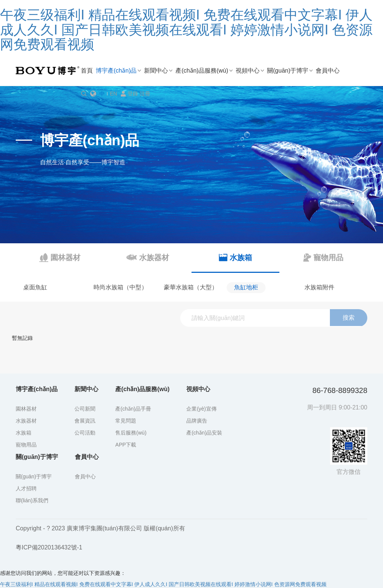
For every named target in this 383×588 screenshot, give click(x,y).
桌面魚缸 (35, 287)
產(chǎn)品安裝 (204, 433)
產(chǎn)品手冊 (133, 409)
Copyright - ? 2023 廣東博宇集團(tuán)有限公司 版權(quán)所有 (100, 528)
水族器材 (26, 421)
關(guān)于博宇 (288, 71)
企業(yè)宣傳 (201, 409)
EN (114, 94)
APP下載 (126, 445)
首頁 (87, 71)
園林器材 (26, 409)
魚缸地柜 (246, 287)
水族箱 (24, 433)
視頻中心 (248, 71)
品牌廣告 (197, 421)
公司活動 (85, 433)
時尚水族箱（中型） (120, 287)
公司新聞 (85, 409)
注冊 (145, 94)
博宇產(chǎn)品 (116, 71)
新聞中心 (156, 71)
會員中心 (328, 71)
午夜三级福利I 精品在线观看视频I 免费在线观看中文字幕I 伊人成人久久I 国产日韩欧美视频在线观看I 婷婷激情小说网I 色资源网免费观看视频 (186, 30)
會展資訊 (85, 421)
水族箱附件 (319, 287)
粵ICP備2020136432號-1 (49, 547)
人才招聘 (26, 488)
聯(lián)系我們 (32, 500)
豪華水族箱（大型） (191, 287)
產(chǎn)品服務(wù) (202, 71)
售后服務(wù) (131, 433)
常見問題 (126, 421)
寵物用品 (26, 445)
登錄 (133, 94)
